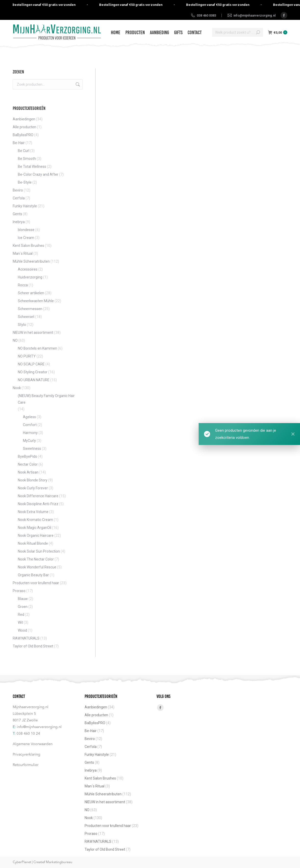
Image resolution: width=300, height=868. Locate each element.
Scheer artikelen (31, 293)
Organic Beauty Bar (33, 575)
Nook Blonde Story (33, 480)
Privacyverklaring (27, 755)
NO (15, 340)
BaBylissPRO (23, 135)
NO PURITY (27, 356)
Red (21, 615)
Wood (22, 630)
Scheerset (26, 317)
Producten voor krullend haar (36, 583)
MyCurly (29, 441)
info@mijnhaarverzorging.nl (39, 727)
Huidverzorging (30, 277)
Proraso (19, 591)
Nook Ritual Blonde (33, 543)
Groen (23, 607)
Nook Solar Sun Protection (39, 551)
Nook (17, 388)
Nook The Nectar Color (36, 559)
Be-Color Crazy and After (38, 174)
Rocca (23, 285)
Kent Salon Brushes (28, 246)
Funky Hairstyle (25, 206)
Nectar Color (28, 464)
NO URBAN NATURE (34, 380)
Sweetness (32, 449)
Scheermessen (30, 309)
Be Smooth (27, 159)
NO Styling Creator (33, 372)
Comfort (30, 425)
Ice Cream (26, 238)
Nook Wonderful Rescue (37, 567)
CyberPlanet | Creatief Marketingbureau (43, 862)
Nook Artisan (28, 472)
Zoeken (77, 84)
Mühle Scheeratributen (31, 261)
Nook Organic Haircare (36, 535)
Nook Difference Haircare (38, 496)
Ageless (29, 417)
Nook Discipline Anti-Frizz (38, 504)
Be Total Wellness (32, 167)
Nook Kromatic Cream (35, 520)
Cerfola (19, 198)
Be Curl (24, 151)
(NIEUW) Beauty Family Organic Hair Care (46, 399)
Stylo (22, 325)
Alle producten (24, 127)
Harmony (30, 433)
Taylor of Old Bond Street (33, 646)
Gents (17, 214)
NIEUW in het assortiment (33, 333)
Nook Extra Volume (33, 512)
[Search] (238, 32)
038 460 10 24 (28, 734)
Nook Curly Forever (33, 488)
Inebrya (19, 222)
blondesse (26, 230)
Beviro (18, 190)
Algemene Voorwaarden (33, 744)
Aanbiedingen (24, 119)
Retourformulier (26, 765)
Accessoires (28, 269)
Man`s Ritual (23, 253)
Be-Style (25, 182)
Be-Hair (19, 143)
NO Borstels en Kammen (37, 348)
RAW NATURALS (26, 638)
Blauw (23, 599)
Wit (20, 622)
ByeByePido (28, 456)
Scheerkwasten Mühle (36, 301)
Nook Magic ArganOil (35, 528)
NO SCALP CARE (31, 364)
